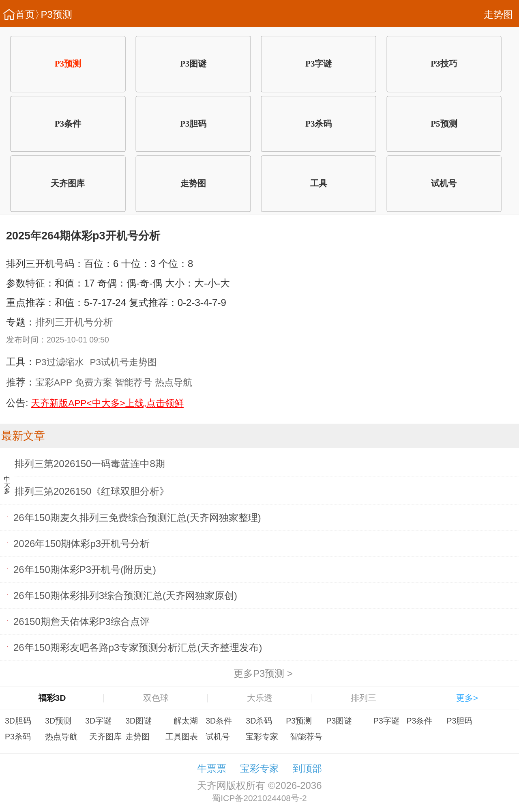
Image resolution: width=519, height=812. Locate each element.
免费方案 (94, 382)
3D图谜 (138, 721)
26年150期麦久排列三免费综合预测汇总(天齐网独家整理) (137, 517)
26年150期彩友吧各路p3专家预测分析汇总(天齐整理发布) (138, 647)
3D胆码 (18, 721)
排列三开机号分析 (74, 322)
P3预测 (57, 14)
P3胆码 (193, 124)
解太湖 (186, 721)
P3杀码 (318, 124)
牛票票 (212, 768)
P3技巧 (444, 64)
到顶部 (307, 768)
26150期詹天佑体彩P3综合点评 (81, 621)
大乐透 (260, 698)
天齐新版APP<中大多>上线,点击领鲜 (107, 403)
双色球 (156, 698)
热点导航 (174, 382)
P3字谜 (318, 64)
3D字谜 (98, 721)
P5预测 (444, 124)
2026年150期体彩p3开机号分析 (81, 543)
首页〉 (30, 14)
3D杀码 (259, 721)
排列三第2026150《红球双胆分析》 (92, 491)
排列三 (364, 698)
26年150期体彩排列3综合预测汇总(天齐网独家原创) (125, 595)
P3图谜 (193, 64)
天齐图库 (68, 183)
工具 (319, 183)
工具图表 (182, 737)
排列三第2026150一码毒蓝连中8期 (90, 464)
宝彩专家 (262, 737)
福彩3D (52, 698)
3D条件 (219, 721)
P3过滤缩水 (60, 362)
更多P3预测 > (263, 673)
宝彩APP (54, 382)
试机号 (444, 183)
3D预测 (58, 721)
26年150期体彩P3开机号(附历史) (85, 569)
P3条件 (68, 124)
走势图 (498, 14)
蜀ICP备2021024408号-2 (259, 798)
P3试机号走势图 (124, 362)
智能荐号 (133, 382)
